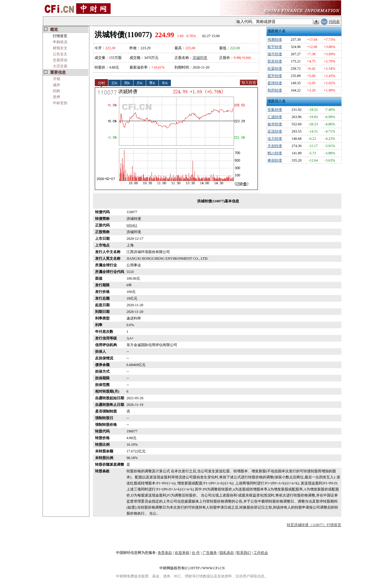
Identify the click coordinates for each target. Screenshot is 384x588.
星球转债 (275, 83)
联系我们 (244, 553)
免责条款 (165, 553)
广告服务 (210, 553)
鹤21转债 (275, 153)
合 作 (196, 553)
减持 (56, 85)
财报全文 (60, 48)
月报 (56, 79)
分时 (101, 83)
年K (165, 83)
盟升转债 (275, 76)
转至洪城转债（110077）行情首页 (314, 525)
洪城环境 (200, 58)
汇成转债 (275, 117)
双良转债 (275, 61)
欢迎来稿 (182, 553)
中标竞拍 (60, 103)
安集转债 (275, 110)
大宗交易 (60, 66)
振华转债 (275, 124)
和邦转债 (275, 90)
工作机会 (261, 553)
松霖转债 (275, 69)
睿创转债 (275, 160)
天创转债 (275, 146)
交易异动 (60, 60)
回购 (56, 91)
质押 (56, 97)
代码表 (334, 22)
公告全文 (60, 54)
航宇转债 (275, 47)
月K (140, 83)
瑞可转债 (275, 54)
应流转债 (275, 131)
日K (115, 83)
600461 (132, 225)
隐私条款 (227, 553)
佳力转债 (275, 139)
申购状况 (60, 42)
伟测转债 (275, 40)
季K (152, 83)
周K (127, 83)
